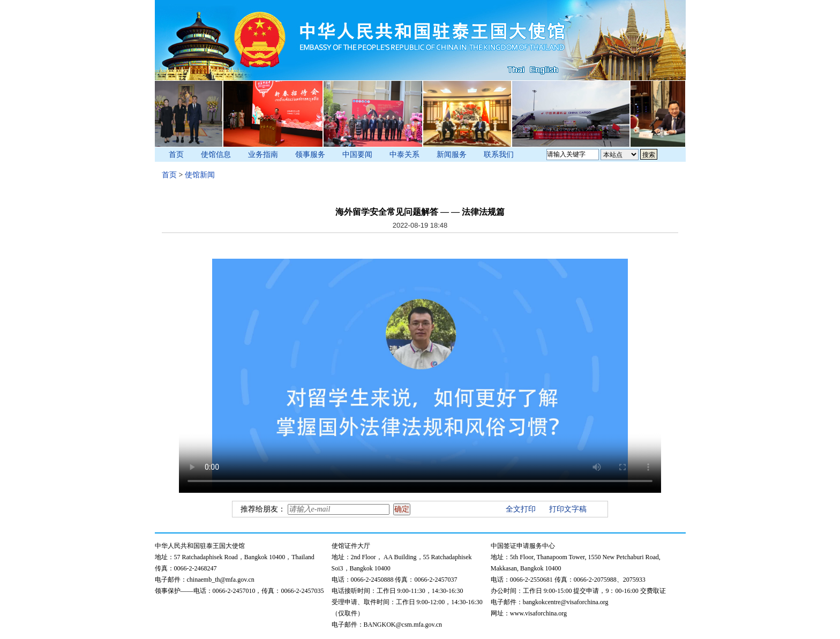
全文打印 (521, 509)
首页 (176, 155)
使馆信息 (216, 155)
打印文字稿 (568, 509)
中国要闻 (357, 155)
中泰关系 (404, 155)
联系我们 (499, 155)
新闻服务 (452, 155)
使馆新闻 (200, 175)
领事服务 (310, 155)
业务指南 (263, 155)
